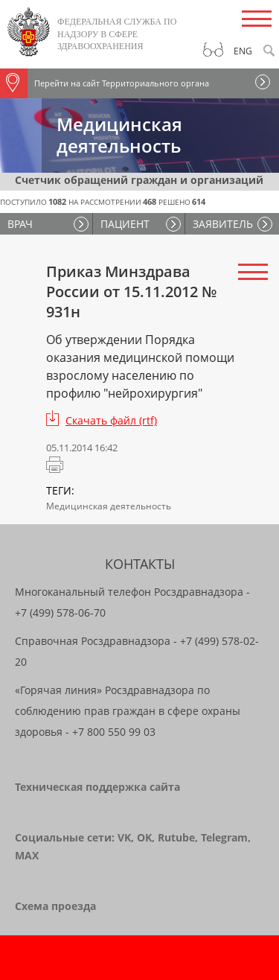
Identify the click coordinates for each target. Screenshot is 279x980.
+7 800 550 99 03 (114, 732)
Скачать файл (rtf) (111, 420)
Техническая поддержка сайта (97, 787)
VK (124, 837)
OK (144, 837)
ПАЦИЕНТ (125, 224)
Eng (243, 51)
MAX (27, 855)
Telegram (224, 837)
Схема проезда (55, 906)
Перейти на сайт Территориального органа (105, 83)
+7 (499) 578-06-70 (60, 612)
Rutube (176, 837)
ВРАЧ (20, 224)
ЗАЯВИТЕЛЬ (223, 224)
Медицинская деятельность (109, 506)
